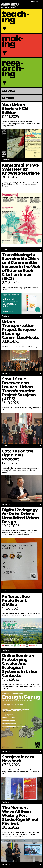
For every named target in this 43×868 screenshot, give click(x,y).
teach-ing (16, 17)
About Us (8, 91)
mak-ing (13, 41)
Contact (8, 98)
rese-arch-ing (13, 68)
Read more (19, 160)
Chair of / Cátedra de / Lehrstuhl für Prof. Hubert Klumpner (13, 5)
